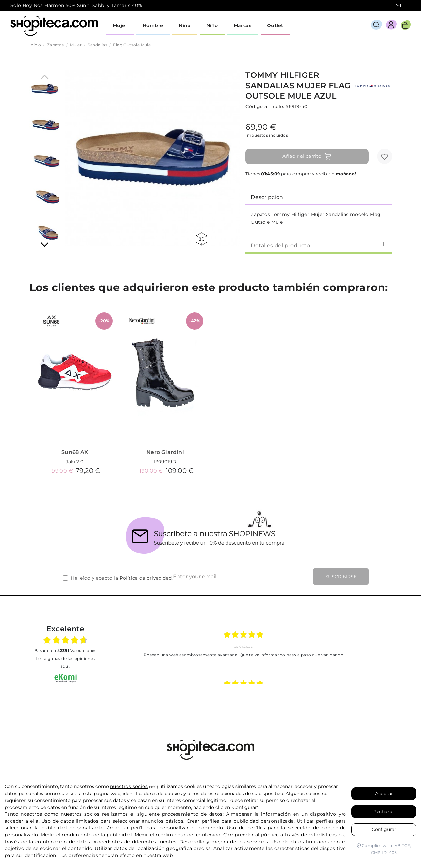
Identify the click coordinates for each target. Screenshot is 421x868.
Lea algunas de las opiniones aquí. (65, 662)
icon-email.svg (398, 6)
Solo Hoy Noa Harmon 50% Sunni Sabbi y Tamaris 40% (76, 5)
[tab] (319, 197)
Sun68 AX (75, 452)
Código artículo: (265, 106)
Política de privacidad (146, 578)
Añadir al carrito (307, 156)
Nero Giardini (165, 452)
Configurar (384, 829)
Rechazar (384, 811)
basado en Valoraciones (65, 651)
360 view (202, 239)
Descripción (319, 197)
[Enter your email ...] (235, 577)
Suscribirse (341, 577)
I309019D (165, 462)
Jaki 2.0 (75, 462)
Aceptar (384, 794)
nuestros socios (129, 786)
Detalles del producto (319, 245)
